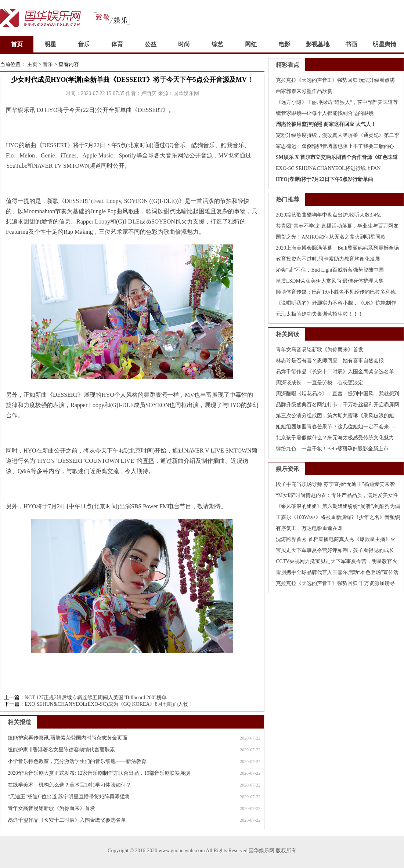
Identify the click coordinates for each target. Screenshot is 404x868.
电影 (284, 44)
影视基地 (318, 44)
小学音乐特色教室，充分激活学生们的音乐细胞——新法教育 (77, 761)
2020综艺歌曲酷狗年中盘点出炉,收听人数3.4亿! (329, 215)
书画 (351, 44)
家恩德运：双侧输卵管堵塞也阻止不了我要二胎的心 (335, 146)
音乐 (84, 44)
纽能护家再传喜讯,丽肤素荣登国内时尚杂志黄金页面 (68, 738)
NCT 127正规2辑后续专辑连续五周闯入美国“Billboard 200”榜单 (96, 698)
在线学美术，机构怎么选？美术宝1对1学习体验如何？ (69, 785)
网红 (251, 44)
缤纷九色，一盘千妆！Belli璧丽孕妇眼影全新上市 (332, 449)
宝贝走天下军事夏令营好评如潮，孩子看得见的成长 (335, 550)
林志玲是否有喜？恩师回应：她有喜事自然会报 (330, 361)
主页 (32, 64)
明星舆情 (385, 44)
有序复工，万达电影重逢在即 (309, 528)
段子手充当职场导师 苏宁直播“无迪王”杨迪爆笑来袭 (335, 484)
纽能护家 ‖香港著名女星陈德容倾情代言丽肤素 (61, 750)
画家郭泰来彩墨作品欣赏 (304, 91)
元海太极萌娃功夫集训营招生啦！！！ (320, 314)
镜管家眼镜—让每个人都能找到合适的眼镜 (325, 113)
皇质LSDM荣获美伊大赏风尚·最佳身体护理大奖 (330, 281)
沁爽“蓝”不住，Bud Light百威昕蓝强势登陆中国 (330, 270)
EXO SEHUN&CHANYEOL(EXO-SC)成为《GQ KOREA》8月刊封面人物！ (109, 704)
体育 (117, 44)
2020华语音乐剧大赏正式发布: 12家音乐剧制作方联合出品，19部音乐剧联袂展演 (99, 773)
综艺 (217, 44)
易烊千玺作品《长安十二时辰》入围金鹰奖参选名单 (67, 820)
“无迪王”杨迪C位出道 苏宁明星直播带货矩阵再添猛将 (69, 797)
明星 (50, 44)
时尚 (184, 44)
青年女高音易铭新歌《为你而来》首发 (51, 808)
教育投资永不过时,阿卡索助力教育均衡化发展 (328, 259)
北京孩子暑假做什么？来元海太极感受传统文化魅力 (335, 438)
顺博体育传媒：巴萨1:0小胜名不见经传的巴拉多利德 (336, 292)
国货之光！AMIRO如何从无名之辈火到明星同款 (331, 237)
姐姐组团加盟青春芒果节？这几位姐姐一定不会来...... (336, 427)
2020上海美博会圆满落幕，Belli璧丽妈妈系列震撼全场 (337, 248)
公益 (151, 44)
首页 (17, 44)
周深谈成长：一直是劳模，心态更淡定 (320, 383)
